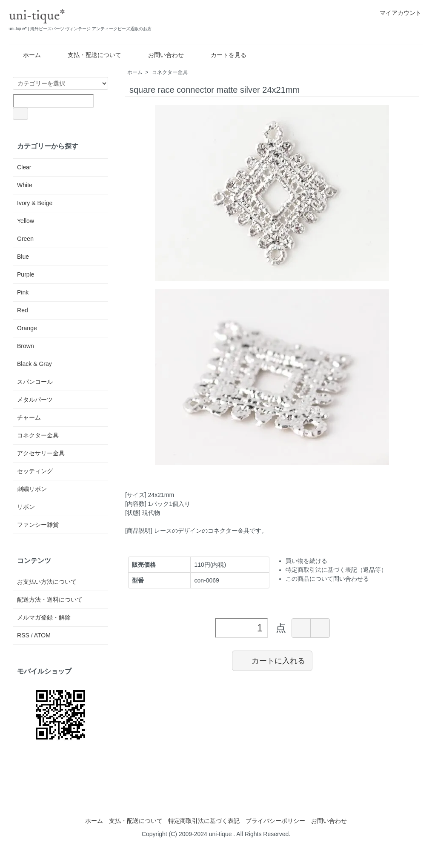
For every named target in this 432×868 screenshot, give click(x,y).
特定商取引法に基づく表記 (204, 821)
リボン (26, 507)
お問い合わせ (160, 55)
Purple (26, 274)
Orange (27, 328)
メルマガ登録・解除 (44, 617)
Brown (26, 346)
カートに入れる (272, 660)
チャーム (29, 417)
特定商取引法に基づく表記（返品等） (336, 570)
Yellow (26, 221)
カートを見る (222, 55)
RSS (23, 635)
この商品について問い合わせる (327, 579)
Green (25, 239)
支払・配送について (88, 55)
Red (23, 310)
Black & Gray (34, 364)
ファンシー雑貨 (38, 525)
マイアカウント (396, 13)
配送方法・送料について (50, 600)
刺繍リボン (32, 489)
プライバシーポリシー (275, 821)
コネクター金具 (170, 72)
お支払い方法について (47, 582)
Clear (24, 167)
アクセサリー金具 (41, 453)
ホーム (26, 55)
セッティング (35, 471)
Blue (23, 257)
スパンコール (35, 382)
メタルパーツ (35, 400)
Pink (23, 292)
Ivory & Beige (35, 203)
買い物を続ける (306, 561)
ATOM (42, 635)
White (25, 185)
